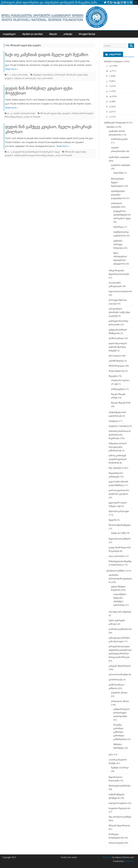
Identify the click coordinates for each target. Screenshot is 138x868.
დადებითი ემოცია (119, 693)
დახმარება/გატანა (119, 139)
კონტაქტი (68, 34)
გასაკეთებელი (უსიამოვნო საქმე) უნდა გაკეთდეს (119, 312)
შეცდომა (113, 520)
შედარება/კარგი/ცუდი (119, 511)
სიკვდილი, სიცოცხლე (119, 426)
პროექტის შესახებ (87, 34)
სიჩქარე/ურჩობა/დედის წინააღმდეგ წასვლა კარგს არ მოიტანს (43, 155)
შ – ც (108, 106)
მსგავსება (113, 376)
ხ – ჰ (108, 117)
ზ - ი (9, 75)
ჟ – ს (108, 91)
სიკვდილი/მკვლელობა (119, 808)
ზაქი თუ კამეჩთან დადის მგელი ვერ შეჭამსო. (47, 55)
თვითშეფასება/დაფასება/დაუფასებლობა (118, 195)
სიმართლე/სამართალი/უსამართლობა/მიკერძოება (120, 435)
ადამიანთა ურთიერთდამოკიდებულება (120, 579)
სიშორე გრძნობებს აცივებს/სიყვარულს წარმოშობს (118, 459)
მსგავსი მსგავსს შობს (121, 403)
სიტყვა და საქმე (118, 533)
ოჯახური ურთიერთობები (24, 113)
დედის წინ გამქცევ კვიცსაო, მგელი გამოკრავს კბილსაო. (48, 129)
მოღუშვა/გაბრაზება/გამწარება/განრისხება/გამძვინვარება (120, 732)
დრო (111, 754)
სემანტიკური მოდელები (115, 123)
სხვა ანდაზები (115, 468)
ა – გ (108, 66)
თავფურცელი (9, 34)
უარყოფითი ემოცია (120, 701)
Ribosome (107, 857)
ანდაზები (110, 127)
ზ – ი (108, 76)
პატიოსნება (119, 173)
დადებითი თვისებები (121, 165)
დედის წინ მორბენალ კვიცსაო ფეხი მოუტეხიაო (39, 91)
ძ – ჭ (108, 112)
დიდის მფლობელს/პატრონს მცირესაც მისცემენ (118, 347)
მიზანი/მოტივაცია (117, 366)
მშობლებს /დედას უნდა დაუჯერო (56, 113)
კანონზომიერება (116, 361)
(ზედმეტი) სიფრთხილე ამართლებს (49, 75)
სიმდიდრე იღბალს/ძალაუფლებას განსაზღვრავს (118, 447)
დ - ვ (9, 113)
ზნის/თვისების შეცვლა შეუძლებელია (117, 182)
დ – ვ (109, 71)
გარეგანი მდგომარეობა (120, 666)
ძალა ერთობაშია (20, 75)
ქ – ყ (108, 101)
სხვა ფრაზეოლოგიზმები (120, 817)
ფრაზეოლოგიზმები (115, 571)
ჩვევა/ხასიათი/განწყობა (120, 539)
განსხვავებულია (118, 389)
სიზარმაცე (118, 227)
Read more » (12, 69)
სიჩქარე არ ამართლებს (25, 78)
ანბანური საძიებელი (113, 61)
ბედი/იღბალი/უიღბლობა (120, 291)
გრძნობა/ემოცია (116, 338)
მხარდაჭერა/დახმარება (120, 786)
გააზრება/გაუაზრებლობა (120, 629)
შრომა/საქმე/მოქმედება (120, 525)
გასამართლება (116, 679)
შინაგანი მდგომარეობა (119, 825)
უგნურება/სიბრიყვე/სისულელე (118, 244)
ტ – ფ (109, 96)
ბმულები (53, 34)
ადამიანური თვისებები (119, 157)
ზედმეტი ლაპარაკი (120, 767)
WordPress (129, 861)
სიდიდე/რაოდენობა (118, 803)
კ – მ (108, 81)
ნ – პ (108, 86)
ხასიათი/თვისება (116, 843)
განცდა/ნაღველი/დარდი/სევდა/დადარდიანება (122, 713)
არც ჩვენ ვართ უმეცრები (120, 612)
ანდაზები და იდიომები (32, 34)
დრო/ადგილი (115, 356)
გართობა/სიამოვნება (118, 674)
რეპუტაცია (114, 421)
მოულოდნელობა (117, 371)
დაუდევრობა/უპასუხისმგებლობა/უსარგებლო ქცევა (36, 152)
